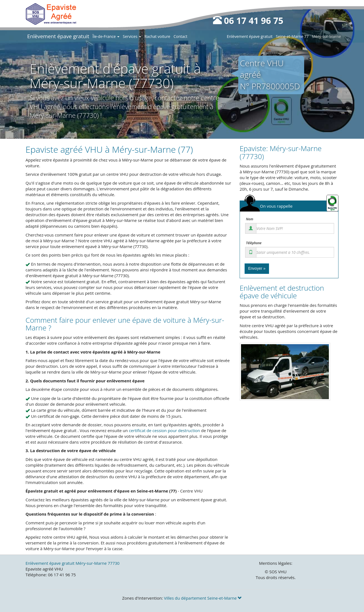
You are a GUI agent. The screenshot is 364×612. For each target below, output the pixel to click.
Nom (250, 219)
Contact (180, 36)
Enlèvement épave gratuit (58, 36)
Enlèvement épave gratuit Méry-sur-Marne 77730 (72, 563)
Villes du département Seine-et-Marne (203, 598)
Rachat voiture (157, 36)
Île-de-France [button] (106, 36)
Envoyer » (257, 268)
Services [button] (132, 36)
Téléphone (254, 243)
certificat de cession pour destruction (164, 430)
